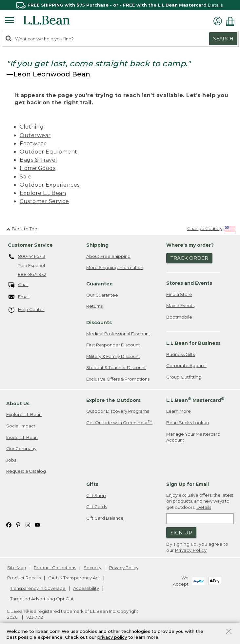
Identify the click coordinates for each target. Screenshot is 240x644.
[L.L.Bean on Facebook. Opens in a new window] (9, 524)
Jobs (11, 460)
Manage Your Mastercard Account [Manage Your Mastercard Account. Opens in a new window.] (193, 437)
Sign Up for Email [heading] (188, 484)
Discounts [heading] (99, 322)
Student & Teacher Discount (116, 367)
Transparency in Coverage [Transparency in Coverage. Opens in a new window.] (38, 588)
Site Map (17, 568)
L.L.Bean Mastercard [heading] (195, 400)
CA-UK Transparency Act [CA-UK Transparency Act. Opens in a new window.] (74, 578)
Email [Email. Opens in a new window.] (19, 297)
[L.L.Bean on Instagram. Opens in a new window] (28, 524)
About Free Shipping (108, 256)
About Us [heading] (18, 404)
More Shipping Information (115, 267)
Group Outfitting (184, 377)
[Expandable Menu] (10, 21)
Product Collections (55, 568)
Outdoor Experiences (50, 185)
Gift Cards (97, 507)
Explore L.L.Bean (43, 193)
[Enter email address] (200, 519)
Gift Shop (96, 495)
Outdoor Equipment (49, 152)
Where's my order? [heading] (190, 245)
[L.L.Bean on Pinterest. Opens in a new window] (18, 524)
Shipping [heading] (97, 245)
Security (92, 568)
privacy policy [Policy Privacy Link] (112, 637)
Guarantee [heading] (100, 284)
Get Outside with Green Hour (119, 422)
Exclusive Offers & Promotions (118, 379)
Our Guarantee (102, 295)
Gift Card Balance (105, 518)
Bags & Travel (39, 160)
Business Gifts (180, 354)
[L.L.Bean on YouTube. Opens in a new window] (37, 524)
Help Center (27, 310)
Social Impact (21, 426)
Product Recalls (24, 578)
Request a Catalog (26, 471)
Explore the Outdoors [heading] (113, 400)
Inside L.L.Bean (22, 437)
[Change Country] (211, 230)
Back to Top (22, 229)
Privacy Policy (191, 550)
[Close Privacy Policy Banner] (229, 632)
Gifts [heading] (92, 484)
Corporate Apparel (186, 365)
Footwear (33, 144)
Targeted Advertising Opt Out (42, 599)
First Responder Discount (113, 345)
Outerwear (35, 135)
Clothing (32, 127)
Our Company (21, 448)
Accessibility (86, 588)
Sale (26, 177)
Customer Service (44, 201)
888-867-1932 (32, 274)
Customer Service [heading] (30, 245)
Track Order (189, 258)
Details (215, 5)
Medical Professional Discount (118, 334)
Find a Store (179, 294)
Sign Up (181, 533)
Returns (94, 306)
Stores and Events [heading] (189, 283)
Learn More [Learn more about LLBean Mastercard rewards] (179, 411)
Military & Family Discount (113, 356)
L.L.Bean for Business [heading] (193, 343)
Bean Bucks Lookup (188, 423)
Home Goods (38, 168)
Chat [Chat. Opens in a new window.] (19, 285)
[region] (120, 5)
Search (223, 39)
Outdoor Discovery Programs (118, 411)
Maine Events (180, 305)
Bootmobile (179, 317)
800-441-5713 (27, 257)
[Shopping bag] (232, 21)
